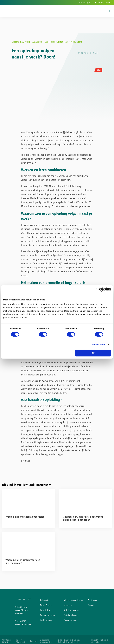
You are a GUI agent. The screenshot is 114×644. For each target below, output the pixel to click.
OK (93, 353)
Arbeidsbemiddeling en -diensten (73, 600)
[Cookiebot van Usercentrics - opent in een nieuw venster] (99, 290)
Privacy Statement (20, 638)
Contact (91, 603)
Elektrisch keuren (71, 613)
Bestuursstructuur (47, 613)
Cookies (34, 638)
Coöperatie (44, 598)
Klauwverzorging (70, 618)
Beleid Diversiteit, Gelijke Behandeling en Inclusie (71, 638)
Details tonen (99, 345)
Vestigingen (92, 598)
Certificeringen (46, 618)
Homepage (84, 3)
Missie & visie (46, 603)
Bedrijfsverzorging (71, 608)
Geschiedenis (46, 608)
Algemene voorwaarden (48, 638)
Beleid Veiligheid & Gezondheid (100, 638)
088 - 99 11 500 (102, 3)
